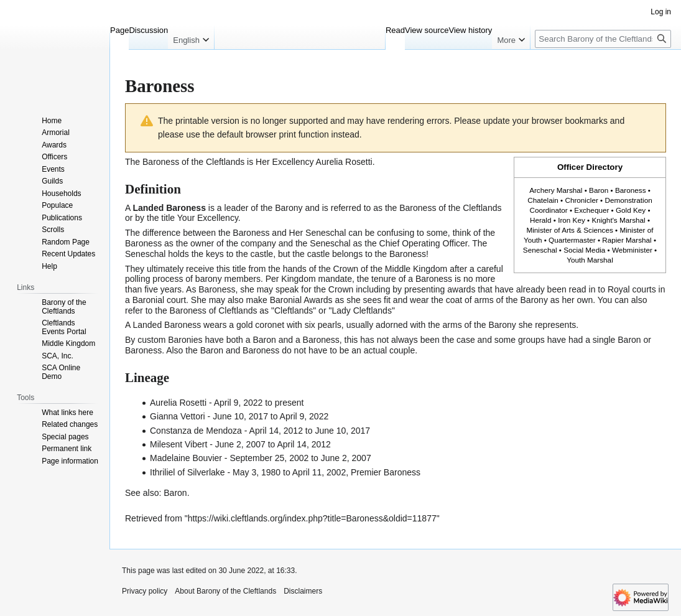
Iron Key (572, 220)
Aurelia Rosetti (344, 162)
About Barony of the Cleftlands (225, 591)
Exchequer (591, 210)
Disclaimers (303, 591)
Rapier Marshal (627, 240)
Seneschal (540, 250)
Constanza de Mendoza (196, 431)
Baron (599, 190)
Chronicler (581, 200)
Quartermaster (572, 240)
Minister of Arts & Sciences (569, 230)
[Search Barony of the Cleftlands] (603, 39)
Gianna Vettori (178, 416)
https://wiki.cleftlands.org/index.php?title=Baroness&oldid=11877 (312, 518)
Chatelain (543, 200)
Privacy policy (145, 591)
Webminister (632, 250)
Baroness (631, 190)
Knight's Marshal (618, 220)
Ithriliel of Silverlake (188, 472)
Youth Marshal (590, 260)
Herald (541, 220)
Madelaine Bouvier (186, 458)
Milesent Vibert (178, 444)
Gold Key (631, 210)
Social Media (584, 250)
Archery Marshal (556, 190)
